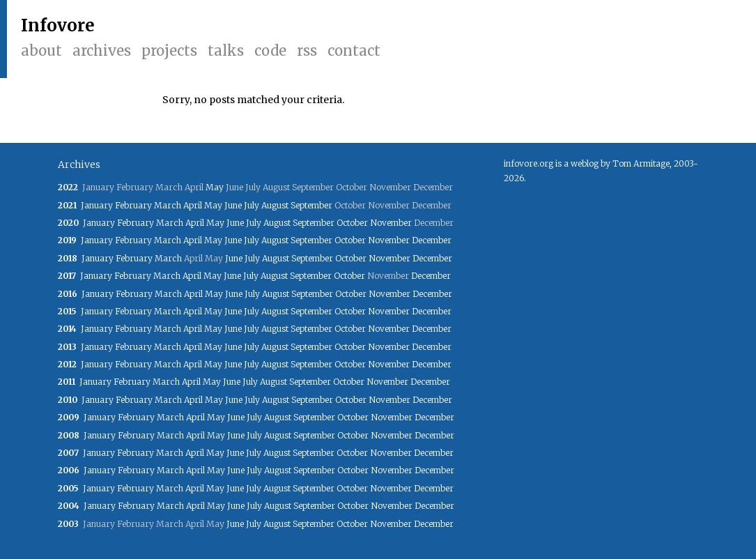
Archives (102, 51)
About (41, 51)
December (432, 240)
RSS (307, 51)
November (391, 223)
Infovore (58, 25)
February (133, 205)
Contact (354, 51)
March (168, 205)
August (275, 205)
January (97, 205)
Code (270, 51)
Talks (226, 51)
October (352, 223)
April (193, 205)
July (252, 205)
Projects (169, 51)
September (311, 205)
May (215, 187)
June (233, 205)
